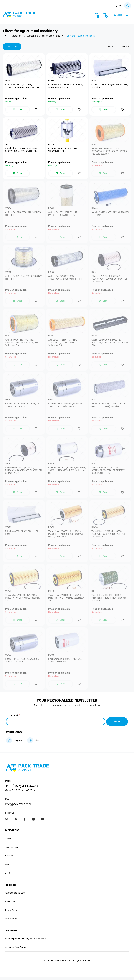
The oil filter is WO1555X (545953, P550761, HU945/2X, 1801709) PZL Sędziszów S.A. (109, 537)
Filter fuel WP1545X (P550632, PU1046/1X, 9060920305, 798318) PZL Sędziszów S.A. (22, 472)
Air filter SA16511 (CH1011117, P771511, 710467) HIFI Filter (63, 214)
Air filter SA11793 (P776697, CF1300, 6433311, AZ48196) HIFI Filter (109, 407)
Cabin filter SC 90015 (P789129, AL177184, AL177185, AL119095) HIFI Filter (110, 344)
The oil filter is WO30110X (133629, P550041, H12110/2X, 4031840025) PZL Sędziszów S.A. (66, 537)
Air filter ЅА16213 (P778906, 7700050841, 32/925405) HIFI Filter (65, 279)
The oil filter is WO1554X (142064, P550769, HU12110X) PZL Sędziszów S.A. (23, 601)
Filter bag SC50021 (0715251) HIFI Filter (22, 535)
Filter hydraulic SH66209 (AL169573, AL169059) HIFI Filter (66, 86)
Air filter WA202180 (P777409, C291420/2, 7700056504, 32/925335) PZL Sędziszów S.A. (110, 152)
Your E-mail (13, 719)
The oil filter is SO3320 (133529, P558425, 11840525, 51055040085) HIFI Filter (109, 601)
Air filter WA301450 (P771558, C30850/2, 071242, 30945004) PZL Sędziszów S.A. (22, 344)
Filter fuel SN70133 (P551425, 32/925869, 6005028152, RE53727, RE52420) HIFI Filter (108, 472)
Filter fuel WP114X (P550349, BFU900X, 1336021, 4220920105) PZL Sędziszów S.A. (67, 472)
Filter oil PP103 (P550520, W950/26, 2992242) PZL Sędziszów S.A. (65, 407)
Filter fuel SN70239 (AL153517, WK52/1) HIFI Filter (63, 150)
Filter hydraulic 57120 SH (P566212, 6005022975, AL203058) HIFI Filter (22, 150)
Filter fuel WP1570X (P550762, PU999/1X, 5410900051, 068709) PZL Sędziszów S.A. (110, 280)
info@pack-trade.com (18, 807)
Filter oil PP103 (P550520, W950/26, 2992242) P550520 (22, 664)
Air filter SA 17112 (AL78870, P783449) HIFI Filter (24, 279)
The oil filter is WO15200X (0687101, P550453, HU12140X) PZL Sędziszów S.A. (66, 601)
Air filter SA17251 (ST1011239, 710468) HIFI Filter (106, 214)
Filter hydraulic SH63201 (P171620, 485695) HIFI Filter (65, 664)
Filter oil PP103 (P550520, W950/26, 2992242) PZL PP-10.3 (22, 407)
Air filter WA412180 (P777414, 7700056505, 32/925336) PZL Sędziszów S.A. (63, 344)
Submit (117, 725)
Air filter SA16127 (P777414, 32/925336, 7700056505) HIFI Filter (22, 86)
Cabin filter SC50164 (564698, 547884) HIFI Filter (110, 86)
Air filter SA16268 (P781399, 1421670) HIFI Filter (23, 214)
